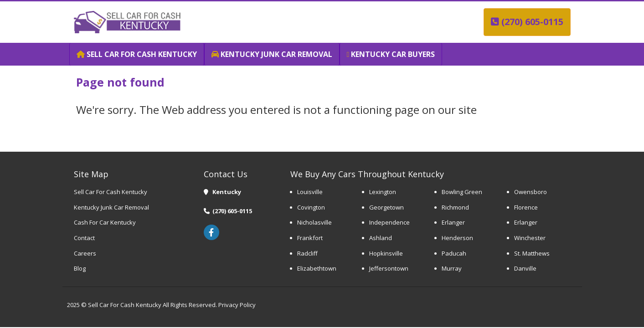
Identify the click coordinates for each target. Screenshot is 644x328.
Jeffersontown (389, 268)
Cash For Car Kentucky (105, 222)
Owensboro (531, 192)
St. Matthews (532, 253)
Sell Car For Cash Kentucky (111, 192)
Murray (452, 268)
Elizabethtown (317, 268)
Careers (85, 253)
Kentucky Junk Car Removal (111, 207)
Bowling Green (462, 192)
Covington (311, 207)
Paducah (454, 253)
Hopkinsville (386, 253)
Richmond (455, 207)
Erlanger (453, 222)
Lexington (383, 192)
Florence (526, 207)
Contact (84, 238)
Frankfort (310, 238)
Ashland (381, 238)
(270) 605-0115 (527, 22)
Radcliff (307, 253)
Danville (525, 268)
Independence (389, 222)
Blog (80, 268)
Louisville (310, 192)
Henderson (457, 238)
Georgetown (386, 207)
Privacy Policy (236, 305)
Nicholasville (314, 222)
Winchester (530, 238)
